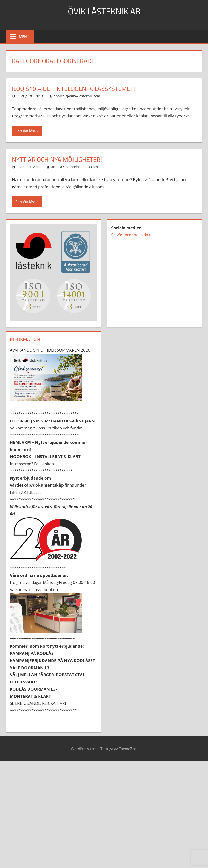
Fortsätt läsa (26, 131)
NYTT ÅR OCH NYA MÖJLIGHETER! (57, 160)
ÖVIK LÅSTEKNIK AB (104, 11)
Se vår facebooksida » (131, 235)
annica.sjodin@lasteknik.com (77, 96)
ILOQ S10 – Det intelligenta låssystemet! (73, 89)
